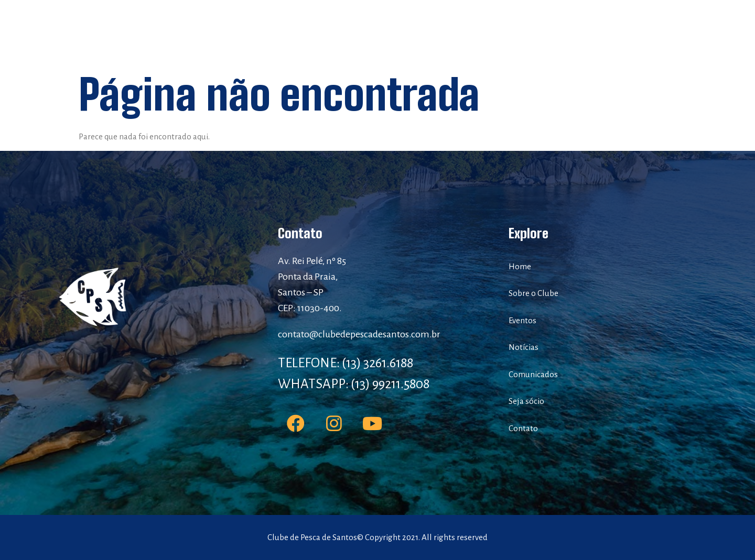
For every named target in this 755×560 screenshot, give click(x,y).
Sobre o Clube (314, 31)
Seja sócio (547, 31)
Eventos (374, 31)
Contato (600, 31)
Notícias (423, 31)
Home (260, 31)
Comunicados (483, 31)
